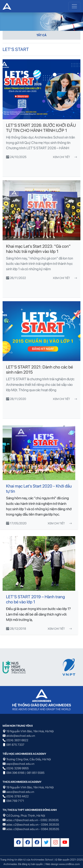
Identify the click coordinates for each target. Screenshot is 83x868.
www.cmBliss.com (69, 864)
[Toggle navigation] (74, 6)
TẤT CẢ (41, 35)
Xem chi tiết (65, 157)
